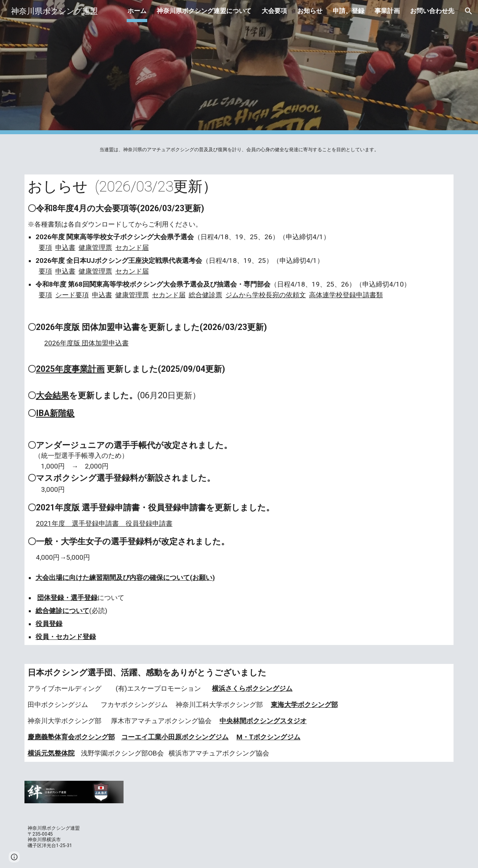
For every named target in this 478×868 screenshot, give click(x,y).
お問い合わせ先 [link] (432, 11)
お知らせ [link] (310, 11)
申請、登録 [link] (349, 11)
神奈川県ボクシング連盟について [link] (204, 11)
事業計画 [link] (387, 11)
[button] (469, 11)
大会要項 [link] (274, 11)
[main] (239, 150)
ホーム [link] (137, 11)
